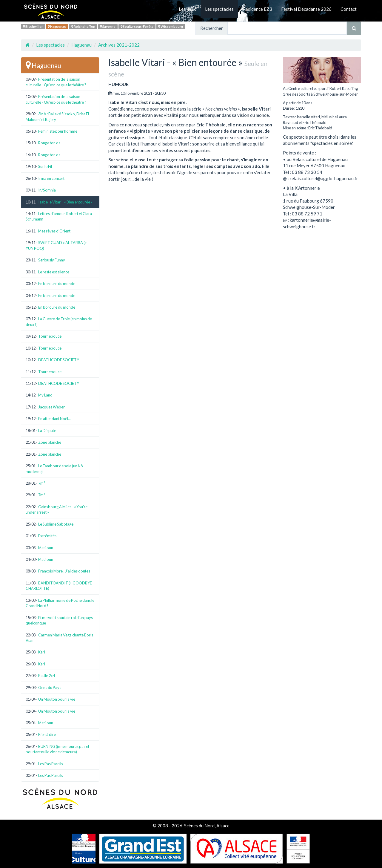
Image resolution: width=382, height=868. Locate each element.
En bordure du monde (57, 284)
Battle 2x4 (47, 676)
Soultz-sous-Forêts (137, 26)
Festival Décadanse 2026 (306, 9)
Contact (349, 9)
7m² (41, 483)
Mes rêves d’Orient (54, 231)
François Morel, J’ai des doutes (64, 571)
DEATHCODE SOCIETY (59, 360)
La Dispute (47, 431)
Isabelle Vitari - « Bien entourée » (65, 202)
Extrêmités (47, 536)
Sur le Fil (45, 166)
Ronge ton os (49, 143)
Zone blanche (50, 442)
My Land (45, 395)
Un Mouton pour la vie (57, 699)
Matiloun (46, 548)
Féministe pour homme (58, 131)
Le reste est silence (54, 272)
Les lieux (187, 9)
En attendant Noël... (54, 419)
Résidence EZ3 (257, 9)
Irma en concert (51, 178)
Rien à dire (47, 734)
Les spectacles (219, 9)
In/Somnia (47, 190)
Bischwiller (33, 26)
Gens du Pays (50, 688)
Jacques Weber (51, 407)
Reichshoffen (83, 26)
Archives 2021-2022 (119, 45)
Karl (42, 652)
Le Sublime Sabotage (56, 524)
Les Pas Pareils (51, 764)
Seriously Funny (52, 260)
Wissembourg (171, 26)
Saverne (108, 26)
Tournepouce (50, 336)
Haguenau (57, 26)
